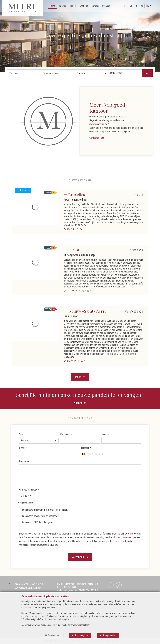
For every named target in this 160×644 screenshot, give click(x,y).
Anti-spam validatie (29, 490)
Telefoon (86, 448)
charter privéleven (122, 537)
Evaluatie (106, 6)
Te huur (73, 6)
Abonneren (80, 403)
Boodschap (25, 461)
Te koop (63, 6)
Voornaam (66, 434)
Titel (21, 434)
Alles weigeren (81, 635)
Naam (105, 434)
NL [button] (148, 6)
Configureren (54, 635)
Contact (95, 6)
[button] (24, 73)
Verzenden (80, 557)
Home (52, 6)
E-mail (23, 448)
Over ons (84, 6)
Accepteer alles (110, 635)
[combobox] (84, 454)
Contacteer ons (97, 138)
